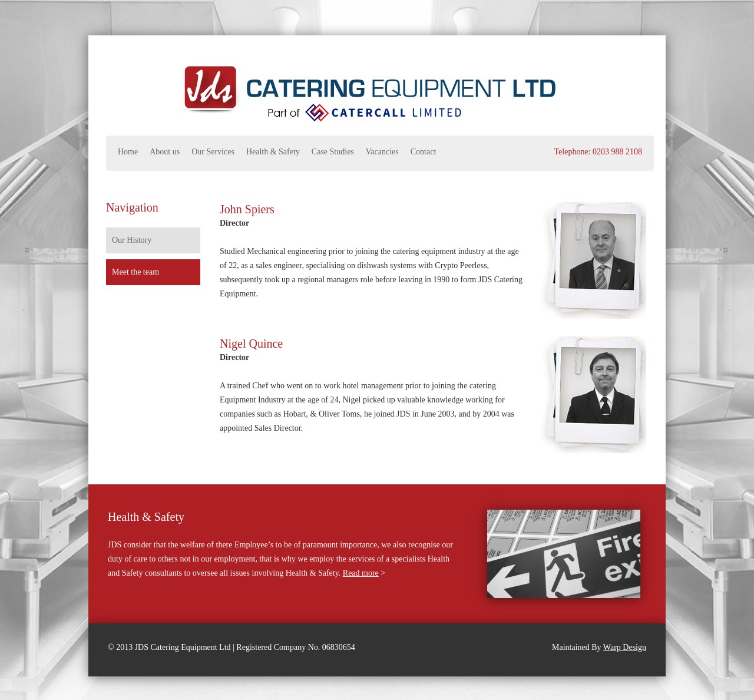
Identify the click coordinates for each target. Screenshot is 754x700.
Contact (424, 152)
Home (128, 152)
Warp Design (625, 647)
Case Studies (333, 152)
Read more (361, 573)
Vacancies (382, 152)
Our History (132, 240)
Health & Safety (273, 152)
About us (165, 152)
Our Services (213, 152)
